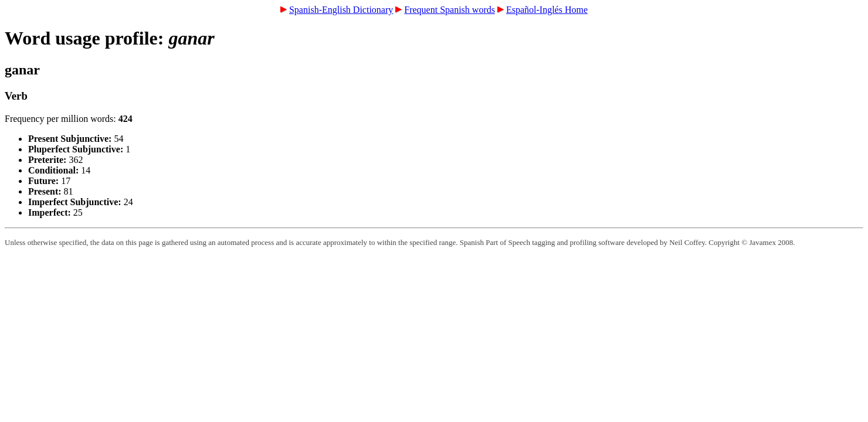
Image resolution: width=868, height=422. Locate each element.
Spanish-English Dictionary (341, 10)
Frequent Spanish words (450, 10)
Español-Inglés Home (547, 10)
